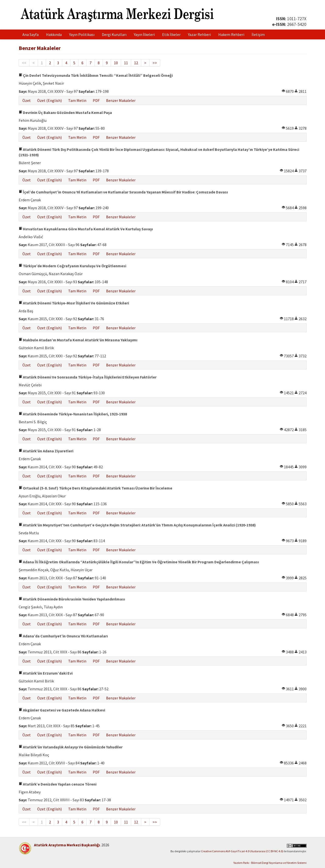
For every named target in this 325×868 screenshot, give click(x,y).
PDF (96, 100)
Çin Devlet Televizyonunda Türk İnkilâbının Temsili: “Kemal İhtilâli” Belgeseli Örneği (96, 75)
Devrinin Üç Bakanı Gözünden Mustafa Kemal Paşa (65, 112)
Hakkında (54, 34)
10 (116, 63)
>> (155, 63)
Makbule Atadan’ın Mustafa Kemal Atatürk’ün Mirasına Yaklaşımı (78, 340)
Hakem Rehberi (231, 34)
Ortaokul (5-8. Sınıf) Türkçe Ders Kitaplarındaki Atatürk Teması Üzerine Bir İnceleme (95, 488)
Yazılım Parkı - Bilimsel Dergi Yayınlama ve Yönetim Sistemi (270, 863)
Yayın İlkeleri (144, 34)
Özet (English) (49, 100)
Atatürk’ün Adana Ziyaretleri (46, 451)
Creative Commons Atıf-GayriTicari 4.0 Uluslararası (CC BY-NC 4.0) (242, 851)
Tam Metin (77, 100)
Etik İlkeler (171, 34)
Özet (27, 100)
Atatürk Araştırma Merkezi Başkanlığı (67, 845)
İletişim (258, 34)
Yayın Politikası (82, 34)
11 (126, 63)
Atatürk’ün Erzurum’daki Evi (46, 673)
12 (136, 63)
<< (24, 63)
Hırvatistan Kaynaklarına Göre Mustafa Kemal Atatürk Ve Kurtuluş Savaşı (86, 229)
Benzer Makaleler (121, 100)
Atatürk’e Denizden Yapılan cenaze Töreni (58, 784)
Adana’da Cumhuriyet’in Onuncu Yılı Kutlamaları (63, 636)
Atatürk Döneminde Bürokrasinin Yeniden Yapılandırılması (72, 599)
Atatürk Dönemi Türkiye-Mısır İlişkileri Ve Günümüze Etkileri (74, 303)
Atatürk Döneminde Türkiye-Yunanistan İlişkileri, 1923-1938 (73, 414)
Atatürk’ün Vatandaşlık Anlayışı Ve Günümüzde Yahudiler (71, 747)
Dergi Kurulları (114, 34)
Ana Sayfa (31, 34)
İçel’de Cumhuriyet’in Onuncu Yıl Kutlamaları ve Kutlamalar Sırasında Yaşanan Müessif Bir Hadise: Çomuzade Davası (123, 192)
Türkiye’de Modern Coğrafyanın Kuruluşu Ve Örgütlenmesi (72, 266)
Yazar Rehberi (199, 34)
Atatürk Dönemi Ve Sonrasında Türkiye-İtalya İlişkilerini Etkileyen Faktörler (88, 377)
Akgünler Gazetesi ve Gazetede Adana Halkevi (62, 710)
